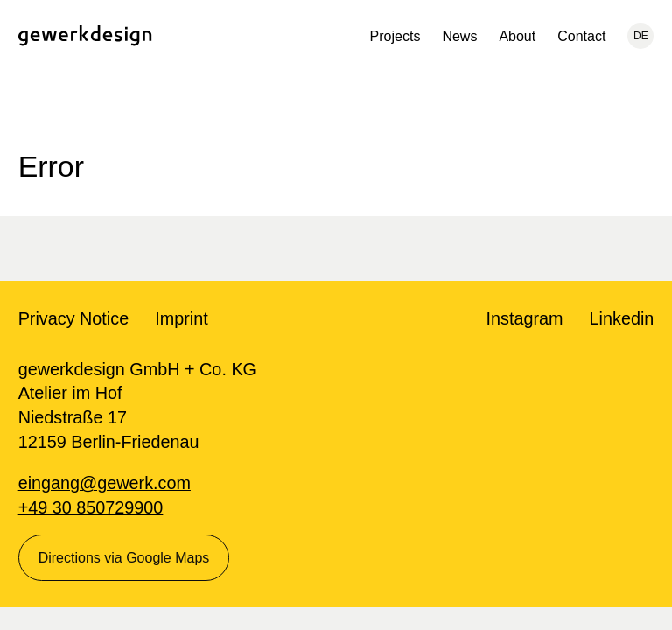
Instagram (525, 318)
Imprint (182, 318)
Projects (395, 36)
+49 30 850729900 (91, 507)
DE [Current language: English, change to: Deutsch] (641, 36)
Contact (581, 36)
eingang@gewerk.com (105, 483)
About (517, 36)
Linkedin (622, 318)
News (459, 36)
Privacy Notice (74, 318)
